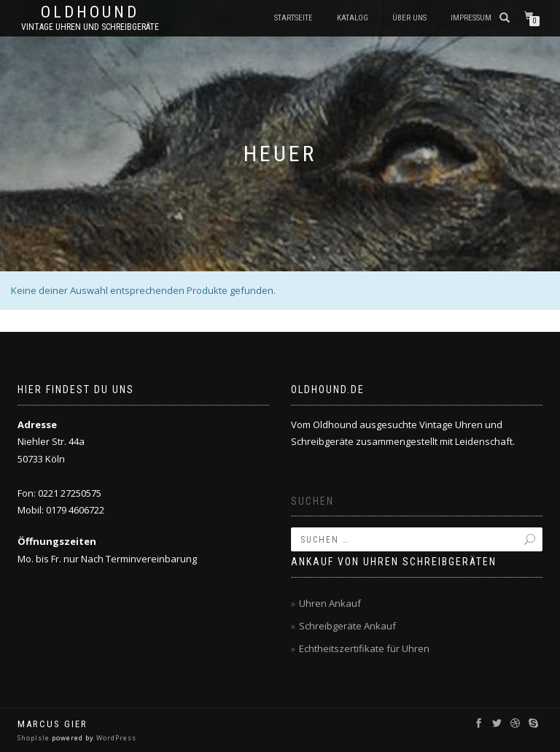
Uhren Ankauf (330, 603)
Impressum (471, 18)
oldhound (90, 12)
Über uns (409, 18)
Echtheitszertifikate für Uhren (364, 648)
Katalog (353, 18)
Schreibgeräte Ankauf (347, 626)
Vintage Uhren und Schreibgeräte (90, 27)
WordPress (115, 738)
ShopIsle (35, 738)
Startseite (293, 18)
